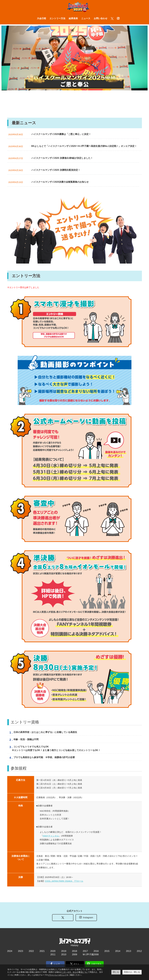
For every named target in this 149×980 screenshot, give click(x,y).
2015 (107, 951)
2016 (96, 951)
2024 (10, 951)
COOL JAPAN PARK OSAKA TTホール (64, 881)
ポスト (75, 964)
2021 (42, 951)
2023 (20, 951)
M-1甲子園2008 (91, 954)
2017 (85, 951)
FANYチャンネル (51, 836)
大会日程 (41, 18)
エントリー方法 (57, 18)
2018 (75, 951)
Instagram (86, 917)
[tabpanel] (74, 58)
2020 (53, 951)
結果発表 (73, 18)
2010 (64, 954)
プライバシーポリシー (57, 975)
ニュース (86, 18)
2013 (129, 951)
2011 (53, 954)
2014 (118, 951)
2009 (75, 954)
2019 (64, 951)
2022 (31, 951)
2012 (139, 951)
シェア (55, 964)
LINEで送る (94, 964)
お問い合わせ (101, 18)
